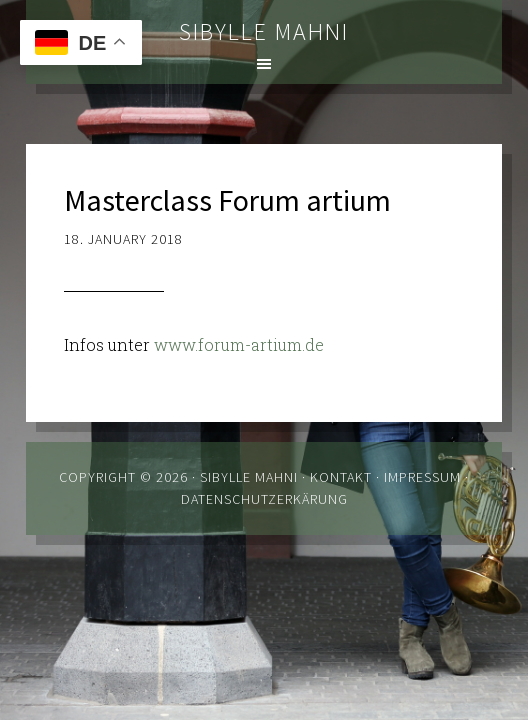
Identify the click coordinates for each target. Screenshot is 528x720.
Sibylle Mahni (264, 31)
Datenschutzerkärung (264, 499)
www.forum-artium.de (239, 344)
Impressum (422, 477)
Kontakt (341, 477)
